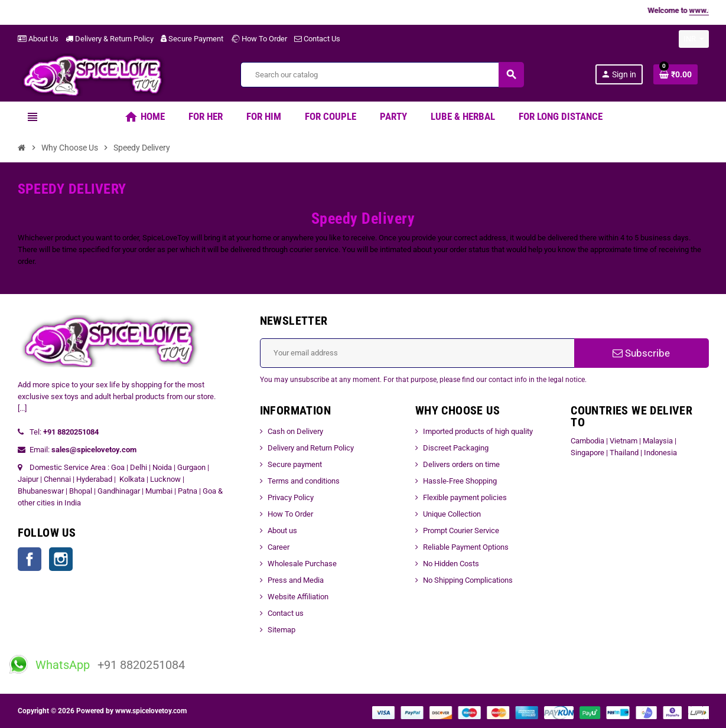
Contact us (286, 613)
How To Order (259, 39)
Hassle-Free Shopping (460, 481)
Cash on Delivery (295, 431)
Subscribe (641, 353)
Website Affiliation (298, 597)
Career (279, 547)
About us (282, 531)
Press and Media (296, 580)
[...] (22, 408)
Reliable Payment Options (466, 547)
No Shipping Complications (468, 580)
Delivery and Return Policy (311, 448)
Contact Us (317, 39)
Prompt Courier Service (461, 531)
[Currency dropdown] (694, 39)
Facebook (30, 559)
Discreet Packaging (456, 448)
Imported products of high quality (478, 431)
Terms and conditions (304, 481)
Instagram (61, 559)
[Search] (382, 75)
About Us (38, 39)
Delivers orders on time (461, 464)
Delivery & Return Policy (110, 39)
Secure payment (295, 464)
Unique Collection (452, 514)
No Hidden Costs (451, 564)
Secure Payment (192, 39)
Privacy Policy (291, 497)
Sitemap (281, 630)
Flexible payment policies (465, 497)
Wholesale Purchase (302, 564)
